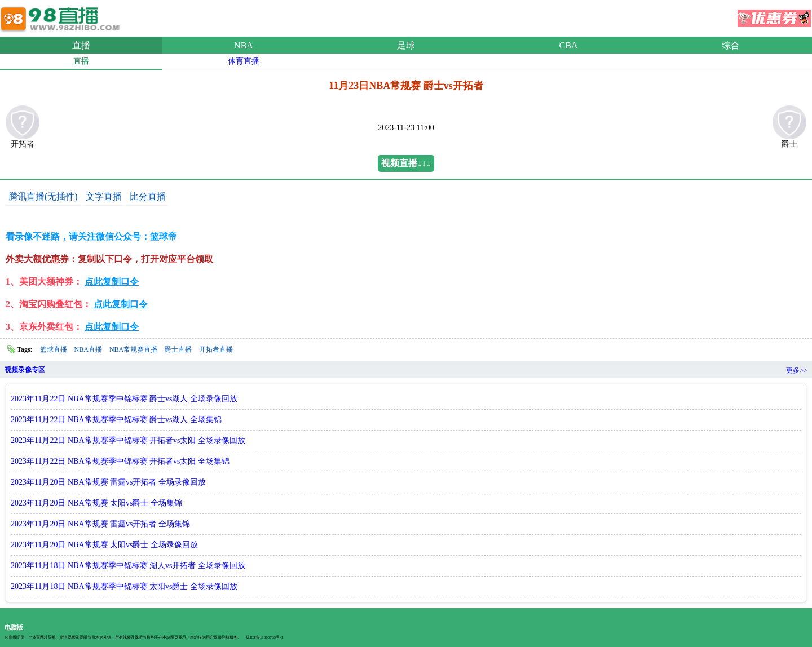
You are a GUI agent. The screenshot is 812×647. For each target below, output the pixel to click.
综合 (731, 45)
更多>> (797, 370)
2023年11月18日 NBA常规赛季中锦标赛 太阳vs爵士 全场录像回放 (124, 586)
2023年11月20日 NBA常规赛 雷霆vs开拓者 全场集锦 (100, 524)
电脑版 (14, 627)
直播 (81, 45)
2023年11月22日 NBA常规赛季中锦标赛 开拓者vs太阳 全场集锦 (120, 461)
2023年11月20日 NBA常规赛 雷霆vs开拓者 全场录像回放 (108, 482)
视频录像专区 (25, 370)
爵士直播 (178, 349)
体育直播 (244, 61)
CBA (569, 45)
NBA (244, 45)
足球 (406, 45)
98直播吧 (62, 16)
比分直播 (148, 196)
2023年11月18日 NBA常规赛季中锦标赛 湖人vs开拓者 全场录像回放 (128, 566)
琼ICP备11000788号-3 (264, 637)
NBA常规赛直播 (133, 349)
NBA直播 (88, 349)
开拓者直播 (216, 349)
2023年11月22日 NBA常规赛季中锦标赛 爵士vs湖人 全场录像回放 (124, 399)
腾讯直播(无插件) (43, 196)
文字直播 (104, 196)
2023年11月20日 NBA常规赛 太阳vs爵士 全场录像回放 (104, 545)
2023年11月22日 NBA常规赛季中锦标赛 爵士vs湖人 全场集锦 (116, 420)
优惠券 (774, 15)
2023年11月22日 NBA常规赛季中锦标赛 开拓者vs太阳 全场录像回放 (128, 440)
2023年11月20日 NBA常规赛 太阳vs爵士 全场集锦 (96, 503)
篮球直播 (54, 349)
